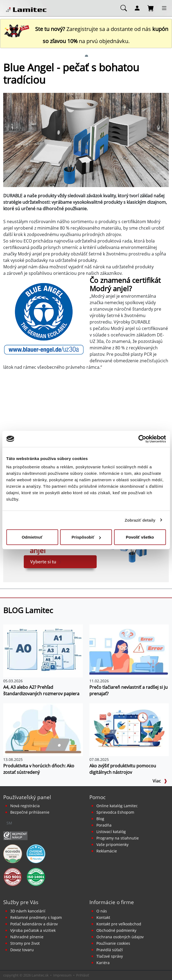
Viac (160, 781)
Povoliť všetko (140, 537)
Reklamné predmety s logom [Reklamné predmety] (36, 917)
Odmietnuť (32, 537)
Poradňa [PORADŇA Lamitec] (104, 825)
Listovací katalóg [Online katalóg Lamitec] (111, 832)
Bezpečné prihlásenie (30, 812)
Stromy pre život (25, 943)
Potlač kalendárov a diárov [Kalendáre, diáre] (34, 924)
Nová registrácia (25, 806)
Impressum (62, 975)
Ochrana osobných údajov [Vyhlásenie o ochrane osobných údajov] (120, 937)
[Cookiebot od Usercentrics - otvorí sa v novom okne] (142, 439)
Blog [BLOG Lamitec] (100, 819)
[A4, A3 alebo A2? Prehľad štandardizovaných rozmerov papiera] (43, 651)
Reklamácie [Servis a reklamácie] (107, 851)
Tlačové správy (110, 956)
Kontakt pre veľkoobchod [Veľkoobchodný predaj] (119, 924)
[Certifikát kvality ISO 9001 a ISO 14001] (13, 877)
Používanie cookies (113, 943)
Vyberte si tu (46, 562)
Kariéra (103, 963)
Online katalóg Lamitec (117, 806)
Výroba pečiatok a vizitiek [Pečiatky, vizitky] (33, 930)
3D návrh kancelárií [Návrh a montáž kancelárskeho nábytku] (28, 911)
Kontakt (103, 917)
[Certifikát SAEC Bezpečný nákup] (15, 835)
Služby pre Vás (21, 902)
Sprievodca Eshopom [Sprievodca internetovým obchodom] (115, 812)
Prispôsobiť (86, 537)
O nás (102, 911)
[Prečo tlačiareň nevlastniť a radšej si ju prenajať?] (129, 651)
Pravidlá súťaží (110, 950)
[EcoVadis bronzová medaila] (13, 853)
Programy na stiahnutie (118, 838)
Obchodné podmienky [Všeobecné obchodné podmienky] (116, 930)
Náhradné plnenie (27, 937)
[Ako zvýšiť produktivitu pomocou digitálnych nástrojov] (129, 729)
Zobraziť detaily (140, 520)
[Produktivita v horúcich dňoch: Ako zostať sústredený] (43, 729)
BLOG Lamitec (28, 610)
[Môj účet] (137, 8)
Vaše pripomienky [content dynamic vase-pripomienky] (112, 844)
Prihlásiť (83, 975)
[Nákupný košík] (151, 8)
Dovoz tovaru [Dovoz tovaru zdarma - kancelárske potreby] (22, 950)
